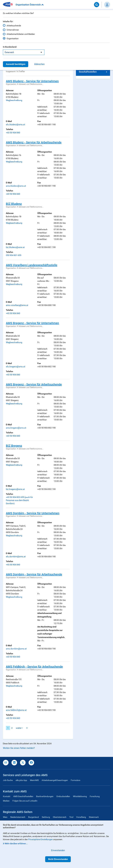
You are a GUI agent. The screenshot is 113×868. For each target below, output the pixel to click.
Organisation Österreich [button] (30, 5)
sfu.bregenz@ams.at (16, 367)
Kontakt (7, 796)
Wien (5, 817)
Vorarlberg (81, 817)
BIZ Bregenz (14, 446)
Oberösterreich (60, 817)
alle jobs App (21, 780)
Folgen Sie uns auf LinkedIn (25, 801)
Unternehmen (13, 30)
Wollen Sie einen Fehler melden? (19, 748)
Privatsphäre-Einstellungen (41, 839)
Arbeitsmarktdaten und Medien (21, 34)
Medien (6, 801)
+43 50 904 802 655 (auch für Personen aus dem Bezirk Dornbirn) (19, 500)
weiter (19, 728)
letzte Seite (27, 728)
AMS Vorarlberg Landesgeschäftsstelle (32, 265)
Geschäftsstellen (88, 72)
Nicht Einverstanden (58, 859)
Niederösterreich (18, 817)
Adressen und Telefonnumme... (31, 84)
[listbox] (24, 52)
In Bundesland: (10, 47)
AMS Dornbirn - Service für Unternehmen (33, 513)
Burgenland (34, 817)
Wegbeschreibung (14, 100)
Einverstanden (58, 850)
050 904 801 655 (14, 255)
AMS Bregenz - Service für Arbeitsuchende (34, 384)
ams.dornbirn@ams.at (16, 649)
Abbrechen (39, 64)
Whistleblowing (80, 796)
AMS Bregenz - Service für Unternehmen (32, 323)
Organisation (13, 38)
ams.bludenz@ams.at (16, 186)
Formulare (75, 780)
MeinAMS (34, 780)
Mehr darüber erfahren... (16, 843)
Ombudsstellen (63, 796)
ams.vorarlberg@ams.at (17, 305)
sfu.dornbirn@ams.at (16, 557)
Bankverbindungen (45, 796)
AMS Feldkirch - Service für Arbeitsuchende (34, 667)
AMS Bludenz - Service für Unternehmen (32, 81)
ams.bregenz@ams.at (16, 428)
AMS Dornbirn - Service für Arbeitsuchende (34, 574)
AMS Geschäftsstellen (23, 796)
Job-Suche (8, 780)
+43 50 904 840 (13, 133)
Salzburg (46, 817)
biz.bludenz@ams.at (15, 247)
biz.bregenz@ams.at (15, 489)
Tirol (71, 817)
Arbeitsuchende (14, 26)
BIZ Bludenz (14, 204)
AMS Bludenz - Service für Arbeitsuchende (34, 142)
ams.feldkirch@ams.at (16, 710)
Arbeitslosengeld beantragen (55, 780)
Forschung (95, 796)
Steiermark (94, 817)
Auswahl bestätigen (16, 64)
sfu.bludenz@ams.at (15, 124)
